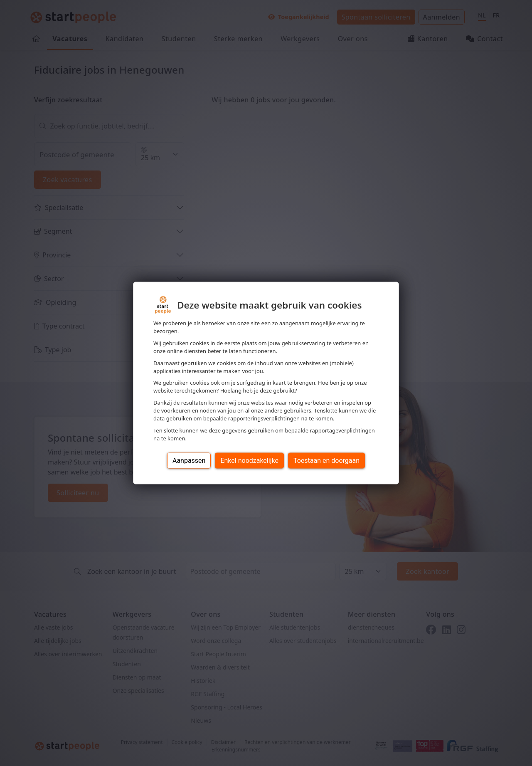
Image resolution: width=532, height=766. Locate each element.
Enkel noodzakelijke (249, 460)
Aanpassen (189, 460)
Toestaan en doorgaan (326, 460)
